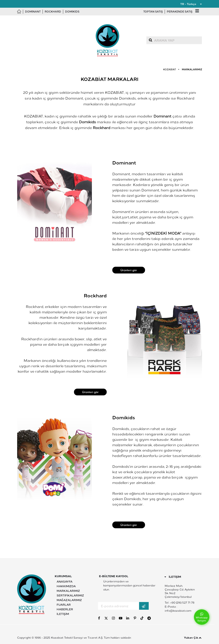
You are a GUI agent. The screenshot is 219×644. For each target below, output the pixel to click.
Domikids (72, 11)
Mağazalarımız (69, 600)
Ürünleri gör (129, 270)
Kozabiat (170, 69)
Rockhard (53, 11)
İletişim (63, 614)
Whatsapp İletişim (202, 617)
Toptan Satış (153, 11)
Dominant (33, 11)
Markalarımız (192, 69)
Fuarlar (64, 605)
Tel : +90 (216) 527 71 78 (180, 602)
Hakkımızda (66, 586)
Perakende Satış (180, 11)
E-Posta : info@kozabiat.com (178, 609)
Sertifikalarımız (70, 595)
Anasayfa (65, 581)
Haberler (65, 609)
